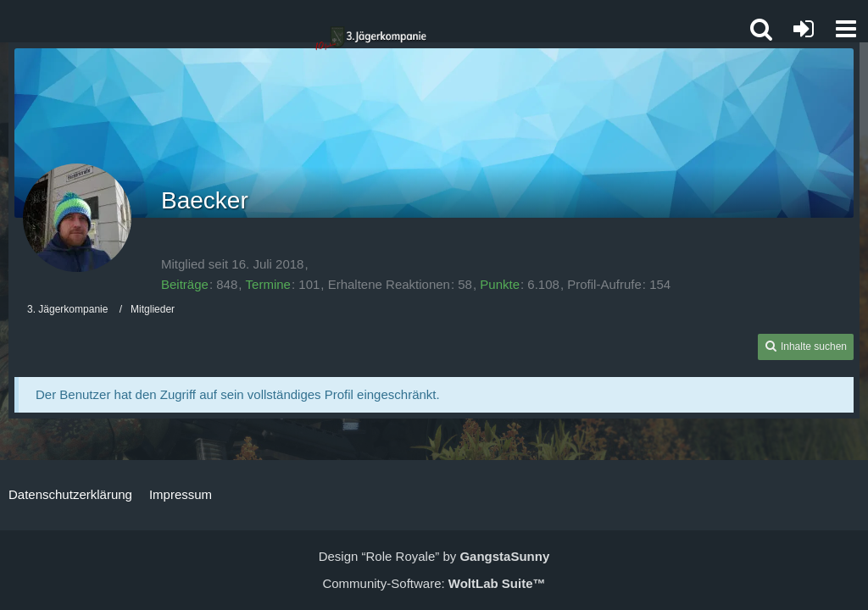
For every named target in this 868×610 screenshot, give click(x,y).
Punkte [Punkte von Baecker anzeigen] (500, 284)
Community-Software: (434, 583)
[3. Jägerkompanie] (370, 39)
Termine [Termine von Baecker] (268, 284)
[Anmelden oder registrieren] (804, 29)
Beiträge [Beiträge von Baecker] (185, 284)
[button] (846, 29)
